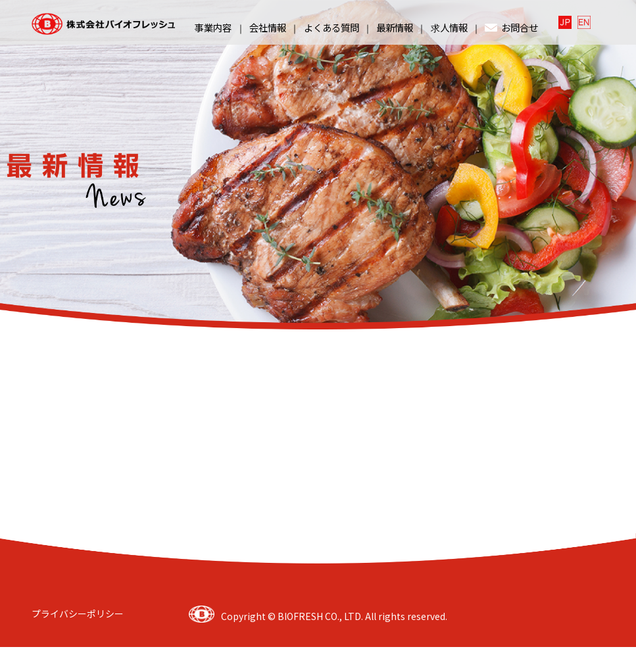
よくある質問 (331, 27)
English (585, 22)
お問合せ (511, 27)
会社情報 (268, 27)
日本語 (566, 22)
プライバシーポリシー (78, 613)
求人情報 (449, 27)
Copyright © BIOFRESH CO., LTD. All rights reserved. (334, 616)
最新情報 (395, 27)
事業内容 (213, 27)
